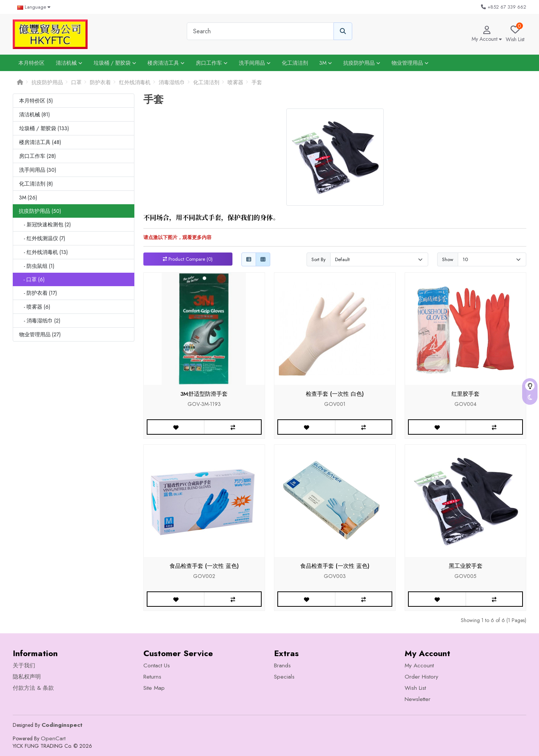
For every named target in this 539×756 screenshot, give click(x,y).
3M (326, 63)
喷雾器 (235, 82)
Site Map (154, 688)
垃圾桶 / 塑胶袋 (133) (44, 128)
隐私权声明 (27, 677)
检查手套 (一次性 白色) (335, 394)
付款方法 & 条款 (33, 688)
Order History (421, 677)
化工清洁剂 (295, 63)
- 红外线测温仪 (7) (42, 238)
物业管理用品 (410, 63)
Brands (282, 665)
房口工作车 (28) (37, 156)
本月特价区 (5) (36, 101)
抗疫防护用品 (362, 63)
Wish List (415, 688)
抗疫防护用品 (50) (40, 211)
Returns (152, 677)
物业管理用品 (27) (40, 334)
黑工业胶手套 (466, 566)
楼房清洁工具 (166, 63)
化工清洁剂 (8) (36, 184)
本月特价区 (31, 63)
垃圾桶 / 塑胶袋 (115, 63)
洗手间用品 (255, 63)
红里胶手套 (465, 394)
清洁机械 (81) (34, 114)
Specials (284, 677)
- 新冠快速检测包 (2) (45, 224)
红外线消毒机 (135, 82)
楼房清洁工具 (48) (40, 142)
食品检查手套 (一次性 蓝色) (204, 566)
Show (448, 259)
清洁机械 (69, 63)
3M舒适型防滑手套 (204, 394)
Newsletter (418, 699)
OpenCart (53, 738)
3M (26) (28, 198)
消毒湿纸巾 (172, 82)
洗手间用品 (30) (38, 170)
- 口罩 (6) (32, 279)
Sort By (319, 259)
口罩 (76, 82)
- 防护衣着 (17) (38, 293)
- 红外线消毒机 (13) (43, 252)
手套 (257, 82)
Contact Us (157, 665)
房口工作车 (212, 63)
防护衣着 (100, 82)
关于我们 (24, 665)
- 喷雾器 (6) (35, 307)
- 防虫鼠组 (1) (37, 266)
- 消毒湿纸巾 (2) (40, 321)
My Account (419, 665)
